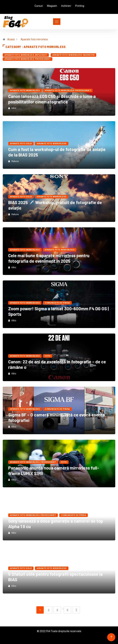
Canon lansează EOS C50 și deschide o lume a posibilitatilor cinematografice (52, 99)
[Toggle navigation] (50, 22)
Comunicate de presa (57, 303)
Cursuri (39, 6)
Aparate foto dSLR (21, 144)
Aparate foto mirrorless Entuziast (26, 55)
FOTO (48, 356)
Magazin (52, 6)
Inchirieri (66, 6)
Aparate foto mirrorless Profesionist (28, 59)
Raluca (15, 161)
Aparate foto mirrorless (34, 39)
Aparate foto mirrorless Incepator (74, 55)
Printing (80, 6)
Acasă (11, 39)
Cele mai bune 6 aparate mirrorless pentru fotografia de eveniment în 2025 (49, 258)
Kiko (14, 108)
